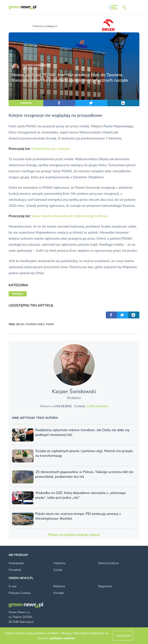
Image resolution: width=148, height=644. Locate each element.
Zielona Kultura (108, 563)
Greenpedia (16, 563)
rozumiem (123, 636)
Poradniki (15, 570)
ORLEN (20, 324)
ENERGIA (26, 103)
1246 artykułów (98, 406)
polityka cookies (62, 638)
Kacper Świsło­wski (36, 65)
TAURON (31, 324)
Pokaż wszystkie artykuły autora (74, 535)
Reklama (59, 586)
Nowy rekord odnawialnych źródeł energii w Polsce (70, 216)
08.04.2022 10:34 (33, 69)
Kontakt (59, 593)
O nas (13, 586)
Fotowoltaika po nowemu (51, 148)
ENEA (41, 324)
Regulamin (105, 586)
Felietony (59, 563)
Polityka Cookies (20, 593)
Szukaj (58, 570)
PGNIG (50, 324)
